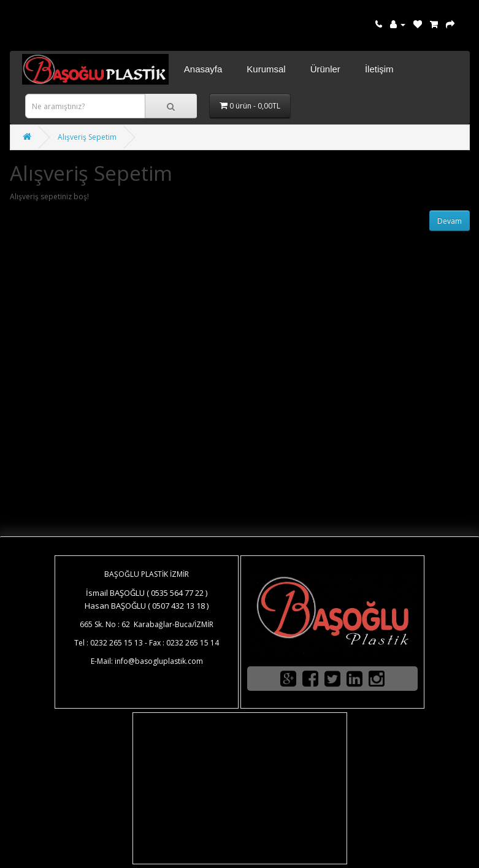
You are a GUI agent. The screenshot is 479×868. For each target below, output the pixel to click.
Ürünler (325, 69)
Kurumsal (266, 69)
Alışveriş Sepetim (87, 137)
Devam (450, 221)
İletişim (379, 69)
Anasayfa (203, 69)
